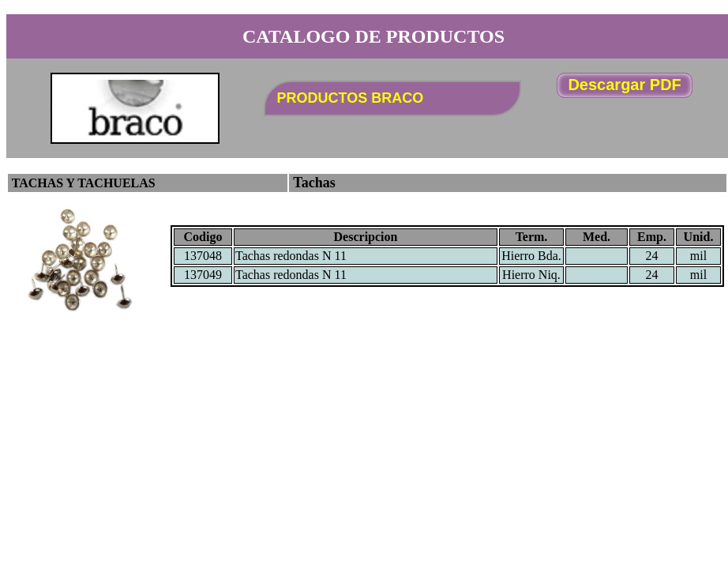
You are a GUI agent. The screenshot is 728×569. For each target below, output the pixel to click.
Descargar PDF (624, 85)
